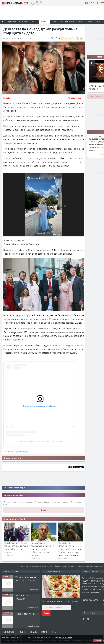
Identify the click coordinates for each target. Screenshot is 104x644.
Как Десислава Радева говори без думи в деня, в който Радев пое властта (16, 547)
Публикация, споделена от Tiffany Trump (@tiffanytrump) (40, 441)
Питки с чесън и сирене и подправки (60, 601)
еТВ (54, 632)
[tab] (95, 97)
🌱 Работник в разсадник (23, 597)
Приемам (98, 640)
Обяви (45, 632)
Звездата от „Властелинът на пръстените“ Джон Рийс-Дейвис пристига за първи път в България (70, 549)
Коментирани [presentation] (96, 97)
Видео (34, 632)
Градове (90, 21)
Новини (44, 21)
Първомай (8, 632)
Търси (46, 613)
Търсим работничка (26, 614)
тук (5, 504)
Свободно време (67, 21)
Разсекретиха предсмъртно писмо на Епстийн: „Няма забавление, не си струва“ (43, 549)
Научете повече (65, 637)
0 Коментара (76, 98)
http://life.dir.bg (21, 451)
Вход (44, 510)
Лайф (8, 98)
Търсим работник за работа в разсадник (26, 579)
